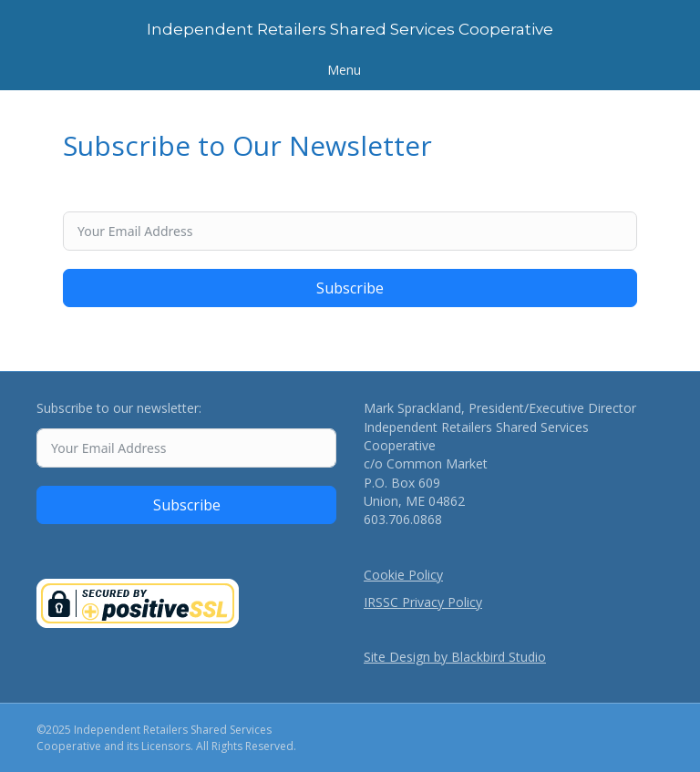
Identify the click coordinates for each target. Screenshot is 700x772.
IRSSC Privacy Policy (423, 602)
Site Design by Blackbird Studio (455, 657)
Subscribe (350, 288)
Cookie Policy (403, 575)
